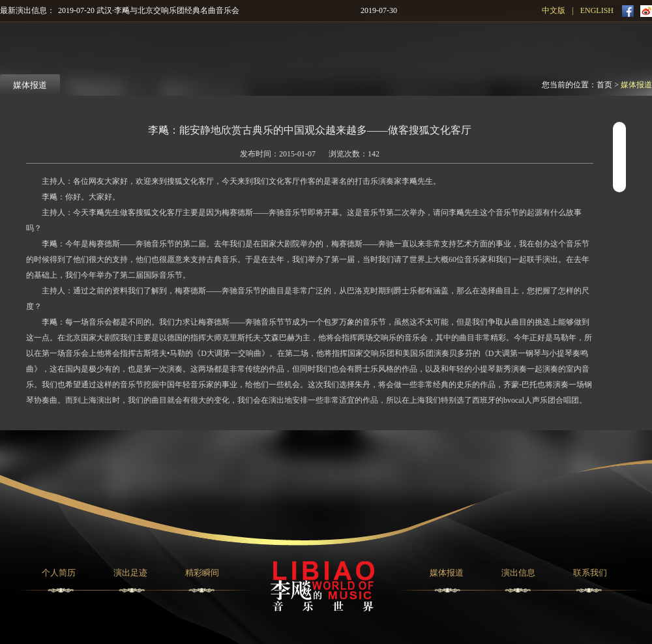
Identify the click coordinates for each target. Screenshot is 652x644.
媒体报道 (636, 85)
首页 (604, 85)
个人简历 (59, 573)
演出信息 (518, 573)
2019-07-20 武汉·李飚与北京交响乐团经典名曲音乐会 (149, 10)
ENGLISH (597, 10)
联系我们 (590, 573)
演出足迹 (130, 573)
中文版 (554, 10)
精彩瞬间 (202, 573)
